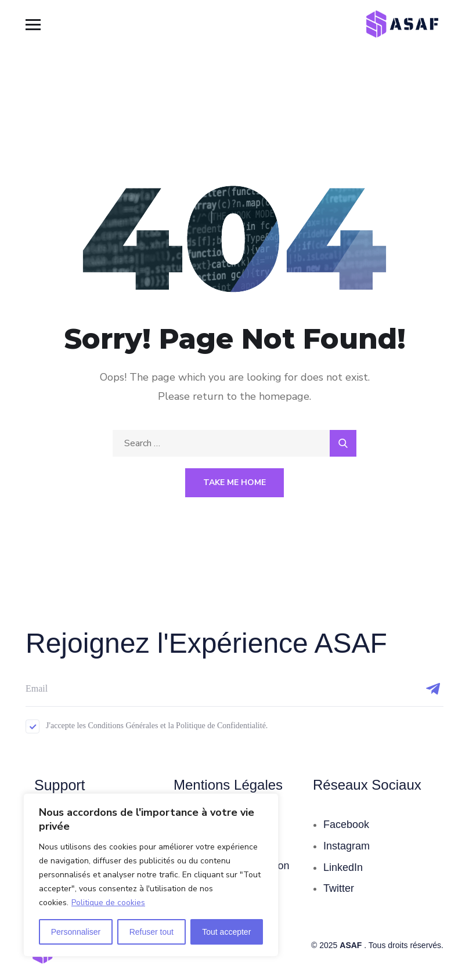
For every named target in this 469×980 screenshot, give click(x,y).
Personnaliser (76, 932)
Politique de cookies (108, 903)
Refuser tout (151, 932)
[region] (151, 875)
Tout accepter (226, 932)
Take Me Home (234, 482)
